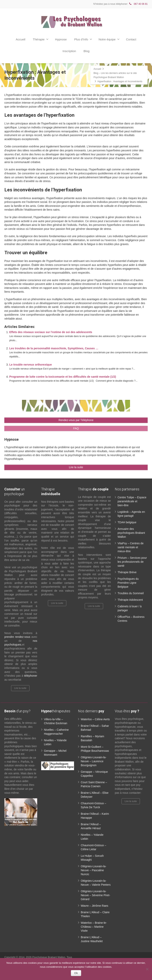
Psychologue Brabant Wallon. (49, 957)
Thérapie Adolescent (130, 600)
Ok (76, 973)
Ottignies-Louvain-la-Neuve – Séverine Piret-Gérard (95, 895)
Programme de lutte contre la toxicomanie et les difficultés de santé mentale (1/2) (63, 377)
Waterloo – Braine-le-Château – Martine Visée (94, 927)
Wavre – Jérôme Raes (95, 906)
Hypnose (61, 39)
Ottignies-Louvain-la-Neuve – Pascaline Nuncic (94, 870)
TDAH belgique (127, 522)
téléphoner (31, 676)
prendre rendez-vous (17, 637)
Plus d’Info (83, 39)
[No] (147, 969)
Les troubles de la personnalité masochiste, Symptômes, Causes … (54, 348)
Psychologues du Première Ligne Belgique (128, 583)
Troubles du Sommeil (131, 593)
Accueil (21, 39)
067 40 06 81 (138, 4)
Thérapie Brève (127, 572)
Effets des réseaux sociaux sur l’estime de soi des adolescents (51, 332)
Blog (86, 51)
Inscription (69, 51)
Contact (131, 39)
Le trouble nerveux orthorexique (31, 365)
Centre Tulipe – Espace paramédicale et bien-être (132, 501)
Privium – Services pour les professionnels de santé (132, 562)
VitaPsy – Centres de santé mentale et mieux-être (131, 547)
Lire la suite (20, 688)
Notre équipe (109, 39)
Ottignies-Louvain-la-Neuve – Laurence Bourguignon (94, 761)
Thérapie (41, 39)
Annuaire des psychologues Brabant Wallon (131, 533)
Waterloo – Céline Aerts (95, 719)
